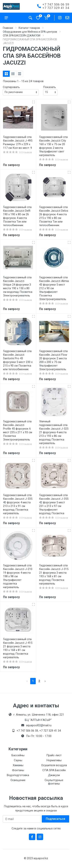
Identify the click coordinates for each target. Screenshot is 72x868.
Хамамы (18, 765)
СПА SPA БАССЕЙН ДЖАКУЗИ (22, 36)
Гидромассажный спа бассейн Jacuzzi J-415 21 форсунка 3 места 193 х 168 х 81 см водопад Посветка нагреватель (18, 648)
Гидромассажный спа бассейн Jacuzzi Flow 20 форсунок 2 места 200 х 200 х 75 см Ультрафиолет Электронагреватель (53, 360)
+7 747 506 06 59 (56, 4)
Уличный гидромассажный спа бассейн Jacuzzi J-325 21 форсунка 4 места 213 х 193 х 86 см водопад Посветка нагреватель (54, 432)
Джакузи (54, 775)
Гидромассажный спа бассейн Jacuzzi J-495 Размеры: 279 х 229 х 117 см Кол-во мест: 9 (18, 142)
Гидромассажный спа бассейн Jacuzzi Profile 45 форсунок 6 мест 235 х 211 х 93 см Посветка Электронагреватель (18, 430)
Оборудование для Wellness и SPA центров (30, 32)
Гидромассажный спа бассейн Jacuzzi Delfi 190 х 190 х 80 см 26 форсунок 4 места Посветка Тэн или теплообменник (17, 216)
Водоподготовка (18, 775)
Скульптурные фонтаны (54, 782)
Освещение (18, 780)
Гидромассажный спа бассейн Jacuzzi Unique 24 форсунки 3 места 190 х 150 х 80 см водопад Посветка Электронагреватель (18, 286)
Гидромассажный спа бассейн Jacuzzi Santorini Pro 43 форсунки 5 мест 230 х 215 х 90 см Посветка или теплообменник (18, 360)
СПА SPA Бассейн (54, 770)
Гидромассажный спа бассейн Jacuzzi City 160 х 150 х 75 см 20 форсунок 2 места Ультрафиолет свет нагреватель (53, 146)
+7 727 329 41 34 (56, 8)
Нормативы (54, 760)
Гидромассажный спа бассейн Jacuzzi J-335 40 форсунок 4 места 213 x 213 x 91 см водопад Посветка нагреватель (18, 504)
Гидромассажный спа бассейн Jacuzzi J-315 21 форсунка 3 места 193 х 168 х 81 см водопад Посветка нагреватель (54, 574)
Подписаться (55, 819)
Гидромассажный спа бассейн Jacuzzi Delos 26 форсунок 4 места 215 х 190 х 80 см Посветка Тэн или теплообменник (54, 216)
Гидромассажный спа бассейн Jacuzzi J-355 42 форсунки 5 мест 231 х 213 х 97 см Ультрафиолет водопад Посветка (54, 504)
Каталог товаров (29, 28)
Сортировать (11, 87)
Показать (49, 87)
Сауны (18, 760)
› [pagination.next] (45, 681)
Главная (8, 28)
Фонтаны (18, 770)
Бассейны (18, 755)
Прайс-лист (54, 755)
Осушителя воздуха (54, 765)
